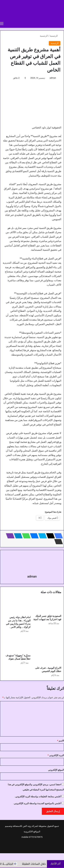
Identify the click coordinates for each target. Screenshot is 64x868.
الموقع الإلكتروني (56, 770)
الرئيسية (55, 36)
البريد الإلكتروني (56, 755)
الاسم (61, 741)
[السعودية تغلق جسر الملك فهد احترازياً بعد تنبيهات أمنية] (47, 606)
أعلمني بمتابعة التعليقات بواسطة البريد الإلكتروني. (38, 796)
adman (53, 78)
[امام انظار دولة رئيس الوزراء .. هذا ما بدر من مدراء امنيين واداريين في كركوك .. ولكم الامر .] (17, 606)
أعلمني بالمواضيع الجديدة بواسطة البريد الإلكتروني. (37, 803)
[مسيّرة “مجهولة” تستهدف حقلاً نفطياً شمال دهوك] (17, 644)
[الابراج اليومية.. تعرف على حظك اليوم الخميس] (47, 650)
